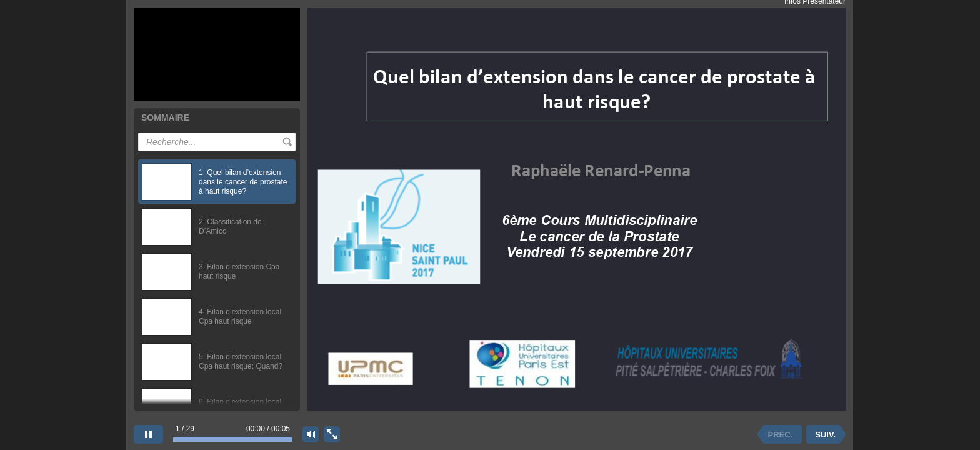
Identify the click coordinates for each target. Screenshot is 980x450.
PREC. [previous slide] (781, 435)
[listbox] (217, 279)
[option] (217, 182)
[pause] (148, 434)
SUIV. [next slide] (825, 435)
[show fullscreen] (332, 434)
